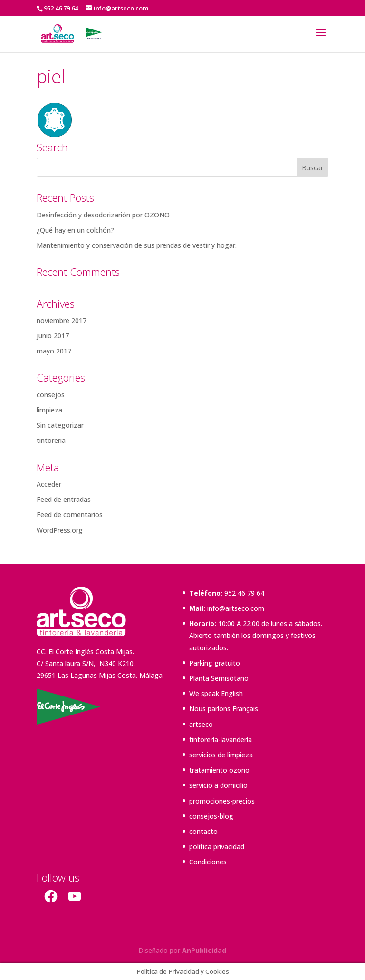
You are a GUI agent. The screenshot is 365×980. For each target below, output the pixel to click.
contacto (203, 831)
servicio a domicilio (218, 785)
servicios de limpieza (221, 755)
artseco (201, 724)
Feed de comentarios (70, 514)
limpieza (49, 410)
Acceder (49, 484)
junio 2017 (53, 336)
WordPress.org (60, 530)
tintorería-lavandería (221, 740)
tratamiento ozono (219, 770)
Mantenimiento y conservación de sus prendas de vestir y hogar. (137, 245)
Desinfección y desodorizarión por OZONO (103, 215)
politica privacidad (217, 847)
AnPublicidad (204, 950)
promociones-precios (222, 801)
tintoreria (51, 440)
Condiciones (208, 862)
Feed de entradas (64, 499)
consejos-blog (211, 816)
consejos (51, 395)
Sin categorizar (60, 425)
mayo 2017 (54, 351)
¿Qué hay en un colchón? (75, 230)
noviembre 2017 (62, 320)
